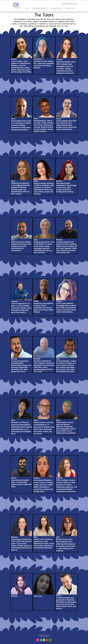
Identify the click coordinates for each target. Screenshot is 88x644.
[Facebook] (41, 640)
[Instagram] (38, 640)
